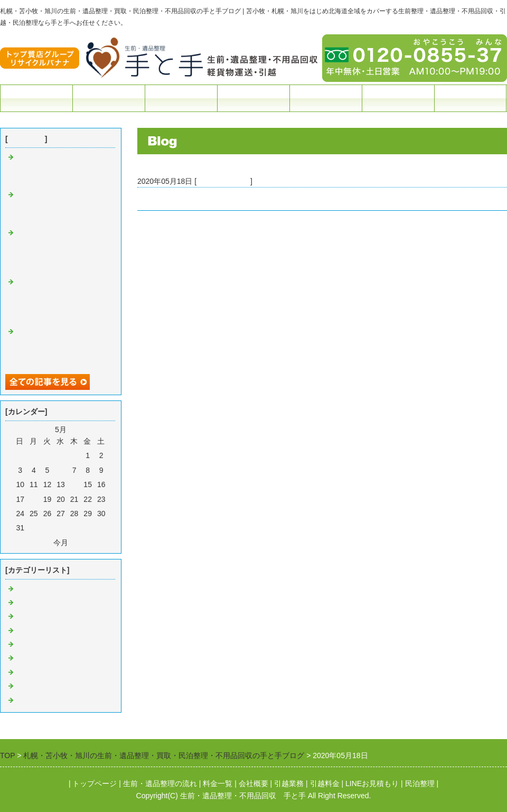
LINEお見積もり (372, 783)
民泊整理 (420, 783)
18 (34, 499)
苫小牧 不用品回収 (46, 631)
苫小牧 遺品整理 (223, 181)
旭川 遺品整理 (42, 701)
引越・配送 (253, 98)
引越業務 (289, 783)
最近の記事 (26, 139)
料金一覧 (181, 98)
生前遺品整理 (109, 98)
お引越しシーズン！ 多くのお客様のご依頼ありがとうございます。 (61, 169)
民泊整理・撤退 (326, 98)
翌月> (80, 543)
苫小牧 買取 (35, 645)
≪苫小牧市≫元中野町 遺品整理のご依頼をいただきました (234, 199)
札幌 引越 (34, 686)
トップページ (36, 98)
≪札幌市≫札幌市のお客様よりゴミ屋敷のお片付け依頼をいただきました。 (60, 207)
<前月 (42, 543)
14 (74, 484)
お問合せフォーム (471, 98)
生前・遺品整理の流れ (160, 783)
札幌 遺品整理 (39, 658)
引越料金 (325, 783)
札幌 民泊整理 (39, 673)
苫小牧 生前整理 (43, 603)
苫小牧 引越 (38, 617)
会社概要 (398, 98)
